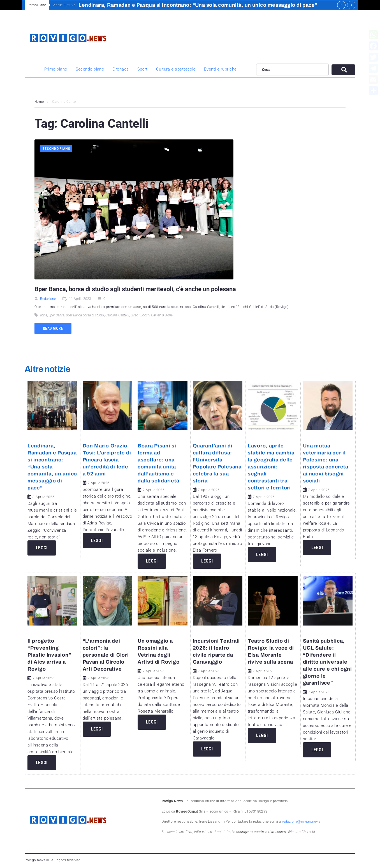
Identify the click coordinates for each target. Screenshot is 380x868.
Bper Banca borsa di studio (85, 315)
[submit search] (343, 70)
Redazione (48, 299)
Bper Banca (56, 315)
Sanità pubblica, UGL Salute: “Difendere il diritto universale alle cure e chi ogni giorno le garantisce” (327, 662)
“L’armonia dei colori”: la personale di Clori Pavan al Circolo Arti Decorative (106, 655)
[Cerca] (292, 70)
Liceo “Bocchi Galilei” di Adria (152, 315)
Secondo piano (56, 149)
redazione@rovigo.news (301, 822)
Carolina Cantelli (117, 315)
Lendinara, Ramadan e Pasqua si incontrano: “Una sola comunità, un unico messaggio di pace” (52, 467)
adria (44, 315)
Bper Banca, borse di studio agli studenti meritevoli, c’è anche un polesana (135, 289)
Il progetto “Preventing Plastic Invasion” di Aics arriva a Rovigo (49, 655)
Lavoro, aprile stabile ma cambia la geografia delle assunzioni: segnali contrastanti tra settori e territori (271, 467)
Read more (53, 328)
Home (39, 102)
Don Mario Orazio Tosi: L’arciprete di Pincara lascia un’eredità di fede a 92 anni (107, 460)
